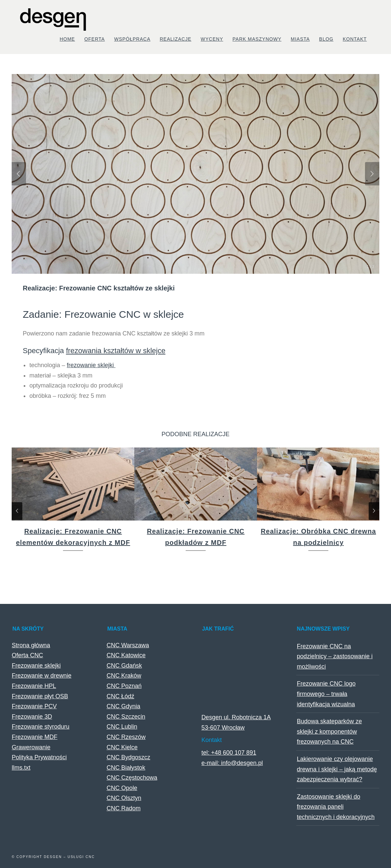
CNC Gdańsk (124, 666)
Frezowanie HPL (34, 686)
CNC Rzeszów (126, 737)
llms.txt (21, 768)
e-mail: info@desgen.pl (232, 763)
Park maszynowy (257, 39)
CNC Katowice (126, 655)
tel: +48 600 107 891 (229, 753)
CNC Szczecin (126, 717)
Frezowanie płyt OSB (40, 696)
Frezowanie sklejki (36, 666)
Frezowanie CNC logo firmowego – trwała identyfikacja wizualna (326, 694)
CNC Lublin (122, 727)
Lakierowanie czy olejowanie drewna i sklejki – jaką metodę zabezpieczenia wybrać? (337, 769)
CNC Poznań (124, 686)
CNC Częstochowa (132, 778)
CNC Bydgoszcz (128, 757)
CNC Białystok (126, 768)
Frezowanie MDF (34, 737)
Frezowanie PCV (34, 706)
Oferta (95, 39)
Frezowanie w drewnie (41, 676)
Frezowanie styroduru (40, 727)
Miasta (300, 39)
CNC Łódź (120, 696)
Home (67, 39)
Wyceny (212, 39)
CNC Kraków (124, 676)
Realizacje (175, 39)
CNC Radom (124, 808)
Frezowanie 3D (32, 717)
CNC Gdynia (123, 706)
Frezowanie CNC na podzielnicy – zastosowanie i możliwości (335, 656)
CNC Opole (122, 788)
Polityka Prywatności (39, 757)
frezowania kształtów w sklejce (116, 351)
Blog (326, 39)
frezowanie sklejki (91, 365)
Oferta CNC (27, 655)
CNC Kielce (122, 747)
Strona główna (31, 645)
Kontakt (355, 39)
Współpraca (132, 39)
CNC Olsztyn (124, 798)
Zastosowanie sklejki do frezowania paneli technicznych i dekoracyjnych (336, 807)
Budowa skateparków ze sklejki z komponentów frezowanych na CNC (329, 731)
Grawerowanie (31, 747)
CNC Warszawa (128, 645)
